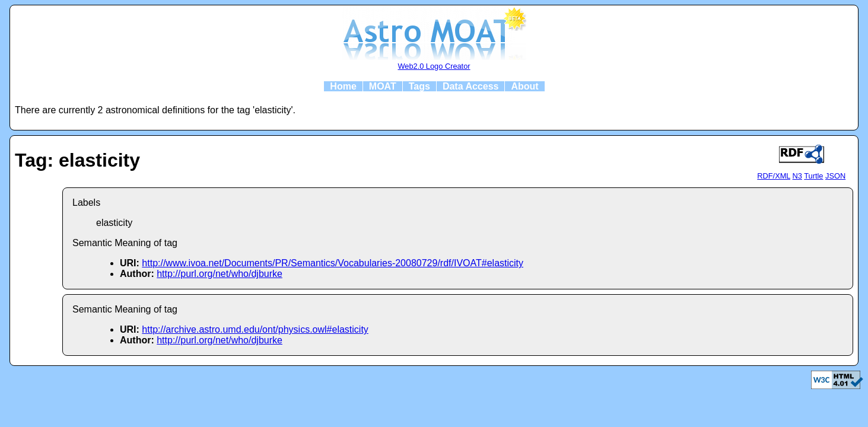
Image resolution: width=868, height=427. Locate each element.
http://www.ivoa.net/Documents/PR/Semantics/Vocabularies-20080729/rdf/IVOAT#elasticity (333, 263)
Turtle (813, 176)
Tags (419, 86)
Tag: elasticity (77, 160)
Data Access (471, 86)
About (524, 86)
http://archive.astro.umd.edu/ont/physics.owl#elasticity (255, 329)
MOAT (383, 86)
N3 (797, 176)
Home (343, 86)
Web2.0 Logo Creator (434, 66)
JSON (835, 176)
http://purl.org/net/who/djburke (220, 274)
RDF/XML (774, 176)
